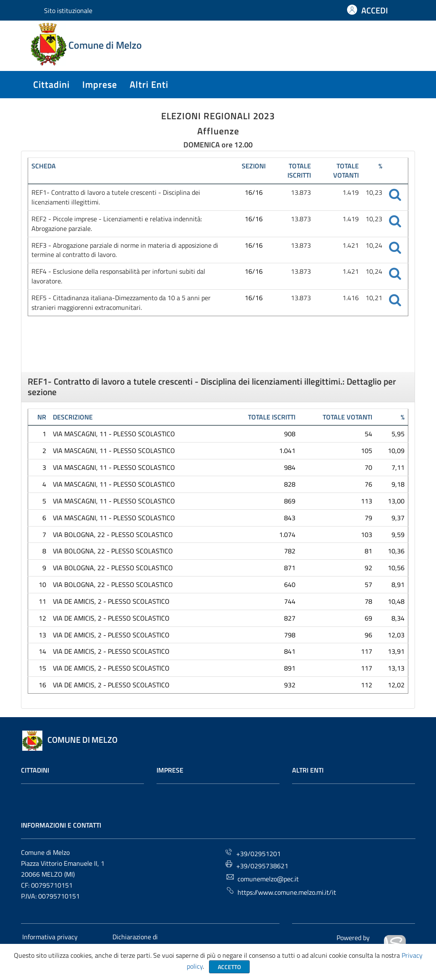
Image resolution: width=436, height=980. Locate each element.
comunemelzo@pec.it (262, 878)
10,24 (374, 245)
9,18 (398, 484)
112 (367, 685)
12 (42, 618)
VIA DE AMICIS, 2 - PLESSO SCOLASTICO (111, 601)
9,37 (398, 518)
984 (290, 467)
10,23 (374, 192)
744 (290, 601)
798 (290, 635)
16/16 (254, 192)
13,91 (396, 651)
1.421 (351, 245)
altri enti (149, 84)
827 (290, 618)
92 (368, 568)
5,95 (398, 434)
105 (367, 451)
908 (290, 434)
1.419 (351, 192)
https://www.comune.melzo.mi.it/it (281, 892)
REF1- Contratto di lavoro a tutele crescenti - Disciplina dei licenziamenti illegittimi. (116, 197)
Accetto (229, 967)
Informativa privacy (50, 937)
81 (368, 551)
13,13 (396, 668)
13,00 (396, 501)
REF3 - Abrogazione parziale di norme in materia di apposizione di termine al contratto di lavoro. (125, 250)
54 (368, 434)
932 (290, 685)
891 (290, 668)
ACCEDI (375, 10)
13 (42, 635)
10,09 (396, 451)
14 (42, 651)
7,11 (398, 467)
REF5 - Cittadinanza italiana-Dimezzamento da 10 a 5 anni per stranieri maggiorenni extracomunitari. (121, 303)
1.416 (351, 298)
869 (290, 501)
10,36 (396, 551)
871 (290, 568)
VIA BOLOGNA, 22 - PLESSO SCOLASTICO (113, 535)
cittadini (51, 84)
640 (290, 584)
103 (367, 535)
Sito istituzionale (68, 10)
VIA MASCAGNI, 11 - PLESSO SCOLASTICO (114, 434)
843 (290, 518)
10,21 (374, 298)
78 (368, 601)
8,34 (398, 618)
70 (368, 467)
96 (368, 635)
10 (42, 584)
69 (368, 618)
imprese (100, 84)
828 (290, 484)
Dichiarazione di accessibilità (134, 942)
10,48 (396, 601)
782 (290, 551)
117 (367, 651)
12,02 (396, 685)
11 (42, 601)
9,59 (398, 535)
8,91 (398, 584)
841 (290, 651)
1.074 (287, 535)
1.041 (287, 451)
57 (368, 584)
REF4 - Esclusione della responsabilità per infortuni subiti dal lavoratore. (118, 276)
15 (42, 668)
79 (368, 518)
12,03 (396, 635)
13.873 (301, 192)
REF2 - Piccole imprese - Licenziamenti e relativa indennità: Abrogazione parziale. (117, 224)
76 (368, 484)
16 (42, 685)
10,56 (396, 568)
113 (367, 501)
